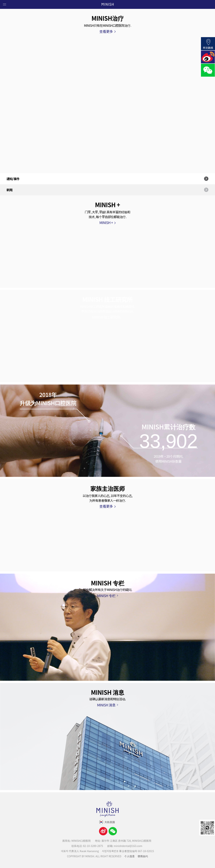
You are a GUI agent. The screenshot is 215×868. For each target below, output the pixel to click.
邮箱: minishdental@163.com (125, 846)
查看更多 (106, 31)
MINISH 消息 (106, 705)
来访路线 (208, 44)
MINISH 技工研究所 (106, 317)
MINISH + (106, 222)
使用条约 (143, 856)
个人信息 (129, 856)
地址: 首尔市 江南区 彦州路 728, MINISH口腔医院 (123, 841)
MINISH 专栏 (106, 596)
